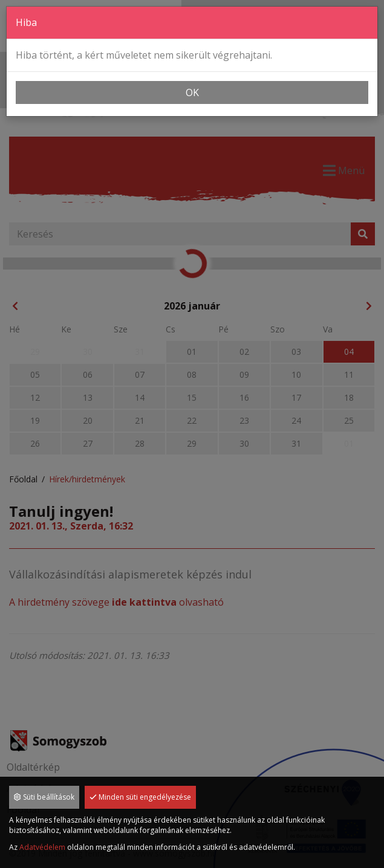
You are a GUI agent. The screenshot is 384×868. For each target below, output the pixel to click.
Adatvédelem (42, 847)
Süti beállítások (44, 797)
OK (192, 92)
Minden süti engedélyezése (140, 797)
